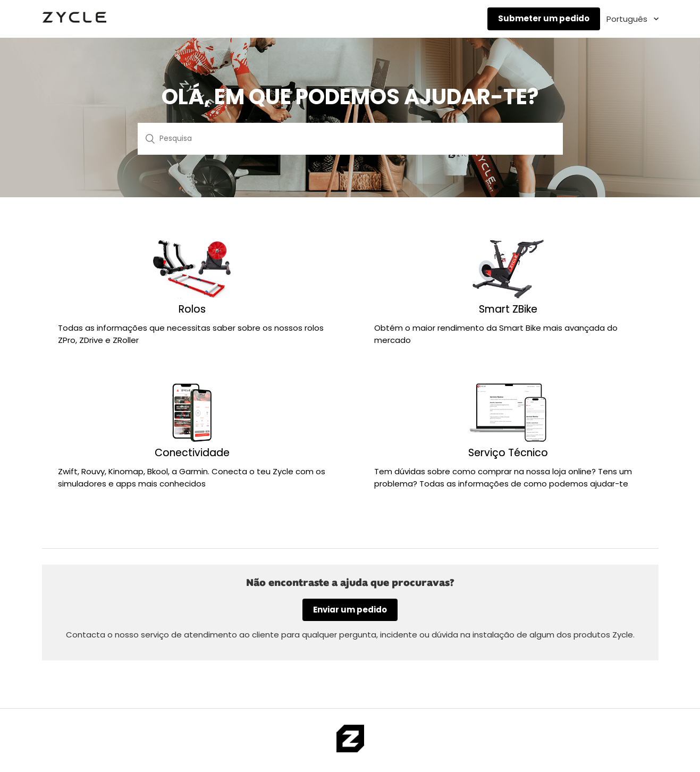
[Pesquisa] (350, 139)
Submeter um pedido (544, 18)
